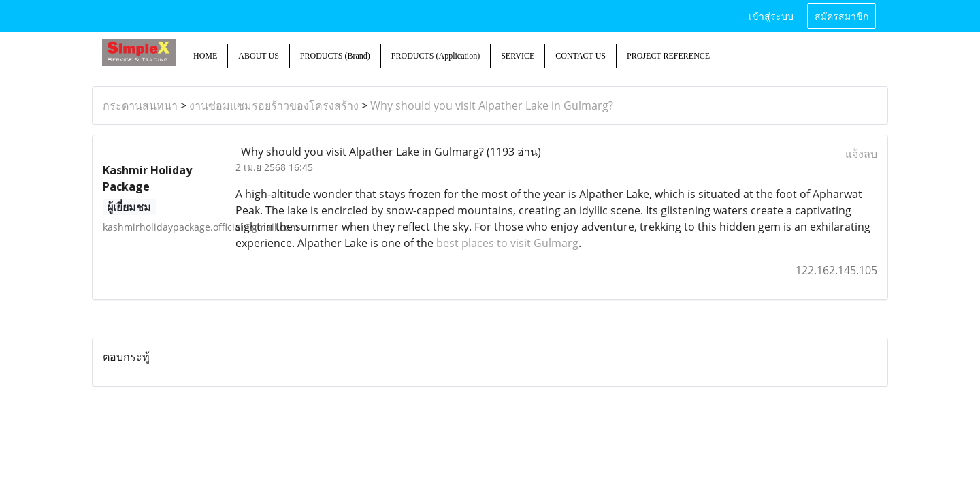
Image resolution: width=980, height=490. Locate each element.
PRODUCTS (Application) (436, 56)
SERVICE (518, 56)
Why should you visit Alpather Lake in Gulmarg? (492, 105)
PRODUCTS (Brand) (335, 56)
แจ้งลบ (861, 154)
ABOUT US (258, 56)
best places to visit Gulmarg (507, 243)
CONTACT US (581, 56)
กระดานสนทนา (140, 105)
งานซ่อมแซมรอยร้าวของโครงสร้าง (274, 105)
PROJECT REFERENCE (668, 56)
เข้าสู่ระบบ (771, 15)
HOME (205, 56)
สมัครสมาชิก (842, 15)
